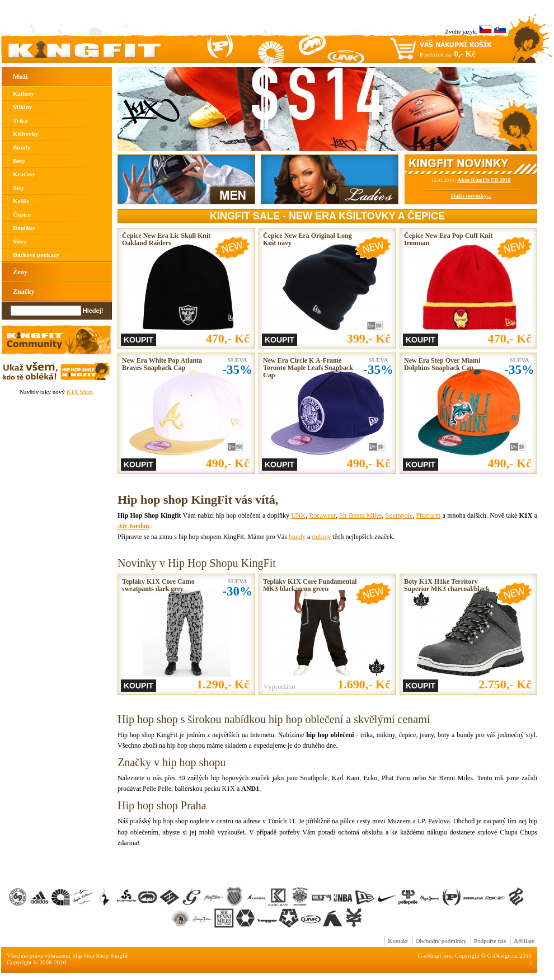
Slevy (20, 241)
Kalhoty (24, 93)
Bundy (22, 147)
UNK (298, 515)
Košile (21, 201)
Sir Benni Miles (360, 515)
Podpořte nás (490, 941)
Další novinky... (471, 195)
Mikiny (22, 107)
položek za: (448, 54)
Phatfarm (428, 515)
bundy (297, 537)
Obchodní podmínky (441, 941)
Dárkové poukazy (36, 255)
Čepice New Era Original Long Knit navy (307, 240)
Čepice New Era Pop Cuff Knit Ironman (448, 240)
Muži (20, 77)
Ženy (20, 272)
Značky (24, 292)
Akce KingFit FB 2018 (484, 180)
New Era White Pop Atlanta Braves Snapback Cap (162, 364)
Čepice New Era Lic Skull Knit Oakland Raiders (166, 240)
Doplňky (24, 228)
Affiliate (524, 941)
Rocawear (322, 515)
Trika (20, 120)
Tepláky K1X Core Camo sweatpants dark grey (158, 585)
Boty (19, 161)
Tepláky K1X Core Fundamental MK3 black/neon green (310, 585)
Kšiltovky (25, 134)
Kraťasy (24, 174)
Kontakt (398, 941)
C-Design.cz (503, 955)
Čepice (22, 214)
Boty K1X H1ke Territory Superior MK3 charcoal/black (447, 585)
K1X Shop (79, 392)
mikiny (321, 537)
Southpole (399, 515)
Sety (18, 187)
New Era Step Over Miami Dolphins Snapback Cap (442, 364)
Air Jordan (133, 526)
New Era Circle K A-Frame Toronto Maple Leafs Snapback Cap (308, 368)
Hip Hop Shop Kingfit (101, 955)
